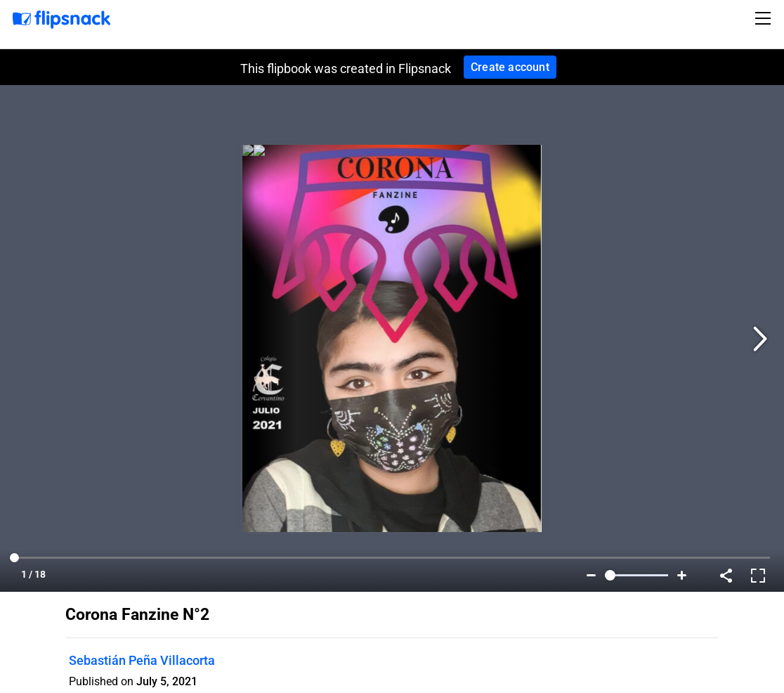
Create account (510, 67)
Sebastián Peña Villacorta (142, 660)
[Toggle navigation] (765, 18)
